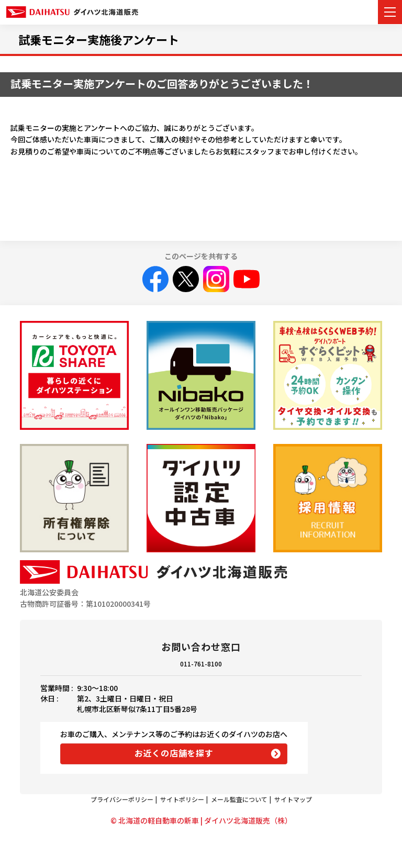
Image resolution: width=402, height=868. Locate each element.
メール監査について (239, 799)
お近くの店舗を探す (174, 753)
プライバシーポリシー (122, 799)
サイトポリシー (182, 799)
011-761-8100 (201, 664)
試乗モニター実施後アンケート (99, 39)
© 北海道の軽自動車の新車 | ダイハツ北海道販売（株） (201, 820)
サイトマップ (293, 799)
